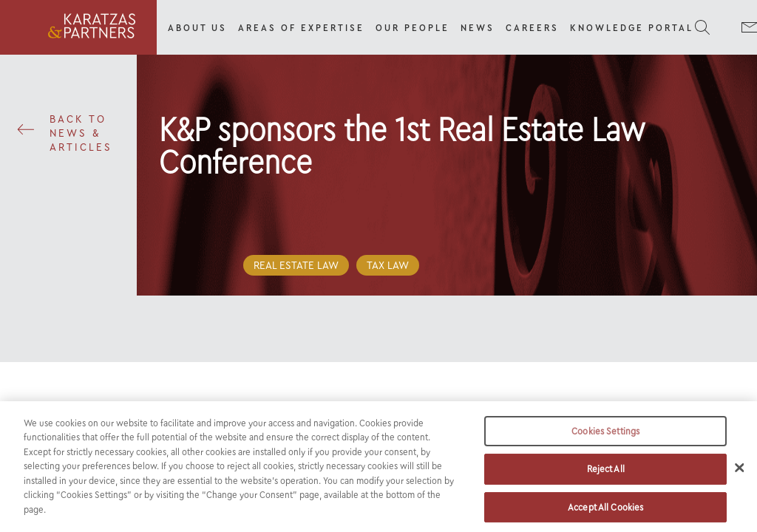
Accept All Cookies (605, 512)
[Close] (739, 472)
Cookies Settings (605, 436)
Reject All (606, 474)
